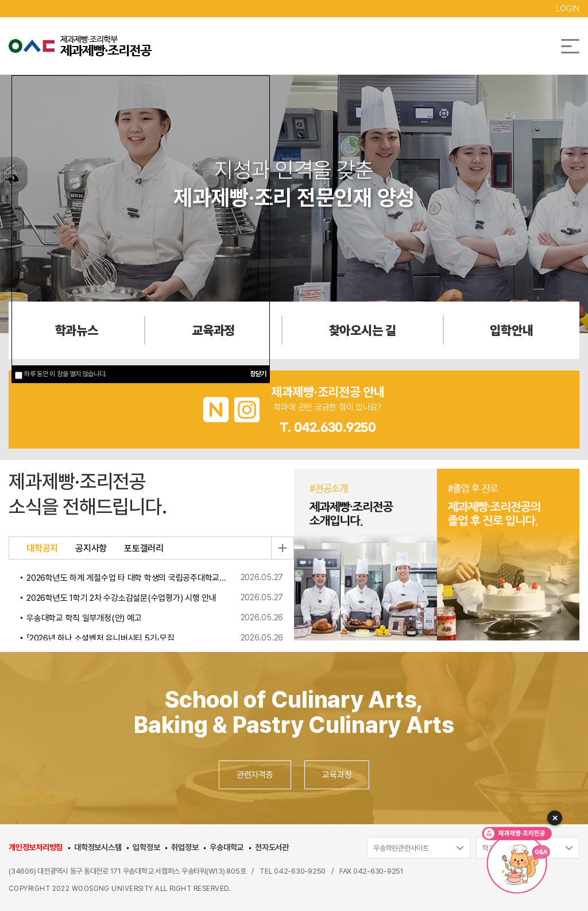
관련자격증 (255, 775)
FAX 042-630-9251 (372, 871)
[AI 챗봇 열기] (513, 859)
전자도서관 (272, 847)
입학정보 (146, 847)
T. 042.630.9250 (328, 428)
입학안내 (511, 330)
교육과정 (337, 775)
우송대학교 (227, 847)
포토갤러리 (144, 549)
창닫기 (258, 374)
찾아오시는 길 (363, 330)
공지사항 (91, 549)
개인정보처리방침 (36, 847)
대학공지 (42, 549)
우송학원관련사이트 (401, 848)
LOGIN (568, 9)
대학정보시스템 (98, 847)
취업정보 (185, 847)
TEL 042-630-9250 (293, 871)
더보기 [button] (283, 548)
